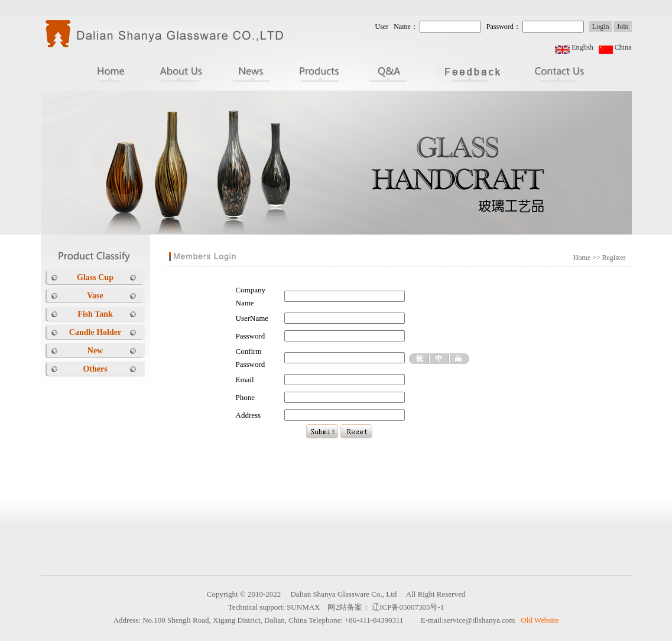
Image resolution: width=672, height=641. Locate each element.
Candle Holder (95, 332)
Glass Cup (95, 277)
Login (601, 27)
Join (622, 27)
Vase (95, 296)
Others (95, 369)
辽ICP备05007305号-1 (408, 607)
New (95, 351)
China (623, 47)
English (582, 47)
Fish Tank (95, 314)
